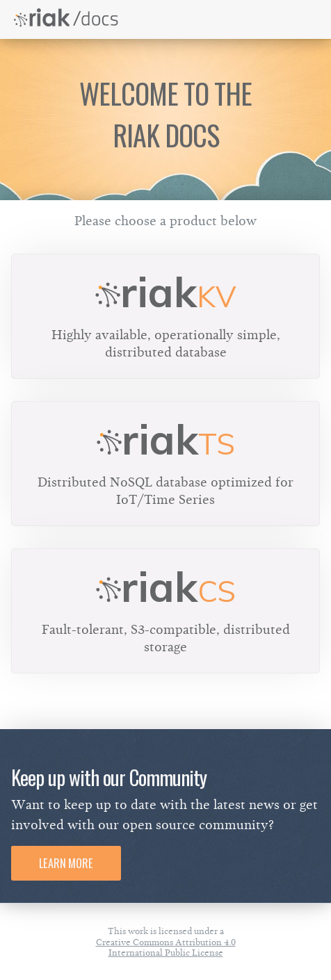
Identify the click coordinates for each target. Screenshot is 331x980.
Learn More (66, 863)
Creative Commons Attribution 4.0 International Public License (166, 947)
